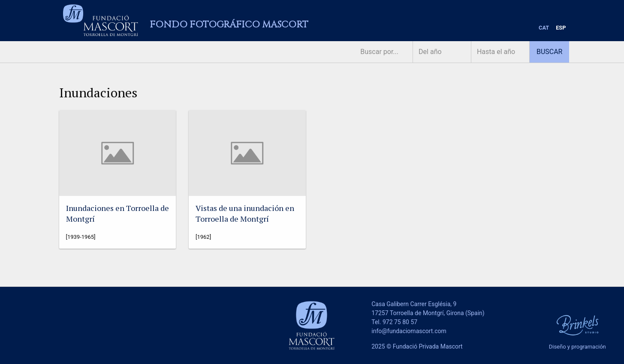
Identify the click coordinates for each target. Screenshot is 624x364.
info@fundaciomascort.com (409, 331)
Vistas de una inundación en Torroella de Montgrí (245, 213)
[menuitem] (544, 28)
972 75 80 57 (400, 322)
